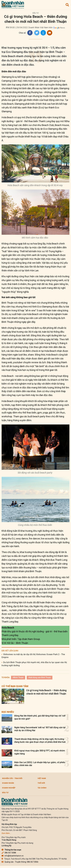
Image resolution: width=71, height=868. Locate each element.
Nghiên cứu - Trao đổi (12, 778)
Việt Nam (42, 778)
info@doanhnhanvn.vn (13, 856)
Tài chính (42, 788)
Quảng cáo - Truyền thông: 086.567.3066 (20, 862)
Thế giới (41, 783)
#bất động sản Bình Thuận (40, 677)
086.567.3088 (9, 853)
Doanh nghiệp (9, 788)
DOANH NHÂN (8, 783)
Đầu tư (36, 13)
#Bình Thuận (18, 677)
